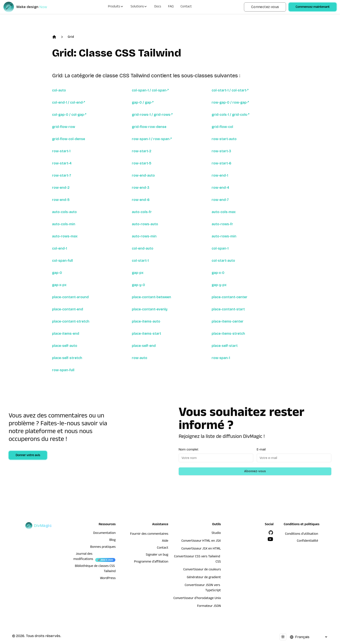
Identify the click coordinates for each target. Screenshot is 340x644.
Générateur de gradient (204, 578)
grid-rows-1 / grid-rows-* (152, 115)
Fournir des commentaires (149, 534)
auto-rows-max (65, 236)
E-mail (261, 449)
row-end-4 (220, 188)
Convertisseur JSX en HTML (201, 549)
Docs (158, 7)
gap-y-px (219, 285)
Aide (165, 541)
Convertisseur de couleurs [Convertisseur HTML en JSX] (202, 570)
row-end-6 (141, 200)
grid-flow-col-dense (69, 139)
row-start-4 (62, 163)
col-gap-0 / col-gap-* (69, 115)
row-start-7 (62, 175)
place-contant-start (228, 309)
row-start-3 (221, 151)
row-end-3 (141, 188)
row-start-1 (61, 151)
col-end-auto (143, 248)
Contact (186, 7)
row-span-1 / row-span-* (152, 139)
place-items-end (66, 334)
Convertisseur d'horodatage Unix (197, 599)
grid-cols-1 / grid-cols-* (230, 115)
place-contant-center (230, 297)
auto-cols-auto (64, 212)
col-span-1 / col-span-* (150, 90)
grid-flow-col (222, 127)
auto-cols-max (224, 212)
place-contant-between (151, 297)
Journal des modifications (83, 557)
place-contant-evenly (150, 309)
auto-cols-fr (142, 212)
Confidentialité (307, 541)
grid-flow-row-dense (149, 127)
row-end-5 (61, 200)
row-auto (140, 358)
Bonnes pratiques (103, 547)
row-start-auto (224, 139)
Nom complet (189, 449)
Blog (112, 540)
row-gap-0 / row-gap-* (230, 102)
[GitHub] (271, 533)
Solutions (139, 7)
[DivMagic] (30, 7)
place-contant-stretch (71, 321)
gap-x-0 (218, 273)
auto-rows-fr (222, 224)
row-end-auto (143, 175)
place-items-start (146, 334)
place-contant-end (68, 309)
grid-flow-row (64, 127)
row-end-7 (220, 200)
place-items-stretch (228, 334)
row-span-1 (221, 358)
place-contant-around (70, 297)
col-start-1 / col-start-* (230, 90)
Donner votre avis (28, 456)
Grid (71, 37)
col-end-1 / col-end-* (69, 102)
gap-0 (57, 273)
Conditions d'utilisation (302, 534)
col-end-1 (60, 248)
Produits (116, 7)
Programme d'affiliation (151, 562)
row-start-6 (221, 163)
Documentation (105, 533)
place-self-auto (65, 346)
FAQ (171, 7)
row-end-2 (61, 188)
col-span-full (62, 261)
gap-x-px (59, 285)
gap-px (138, 273)
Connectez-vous (265, 7)
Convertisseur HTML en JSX (201, 541)
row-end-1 (220, 175)
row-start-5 (142, 163)
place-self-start (225, 346)
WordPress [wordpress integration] (108, 579)
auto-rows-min (144, 236)
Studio (216, 533)
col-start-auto (223, 261)
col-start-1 (140, 261)
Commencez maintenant (313, 7)
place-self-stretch (67, 358)
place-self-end (144, 346)
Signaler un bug (157, 555)
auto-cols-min (64, 224)
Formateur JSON (209, 606)
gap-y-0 (138, 285)
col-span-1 (220, 248)
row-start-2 (142, 151)
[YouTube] (270, 539)
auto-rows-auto (145, 224)
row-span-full (63, 370)
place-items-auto (146, 321)
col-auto (59, 90)
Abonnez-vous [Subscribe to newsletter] (255, 471)
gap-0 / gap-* (143, 102)
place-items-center (228, 321)
